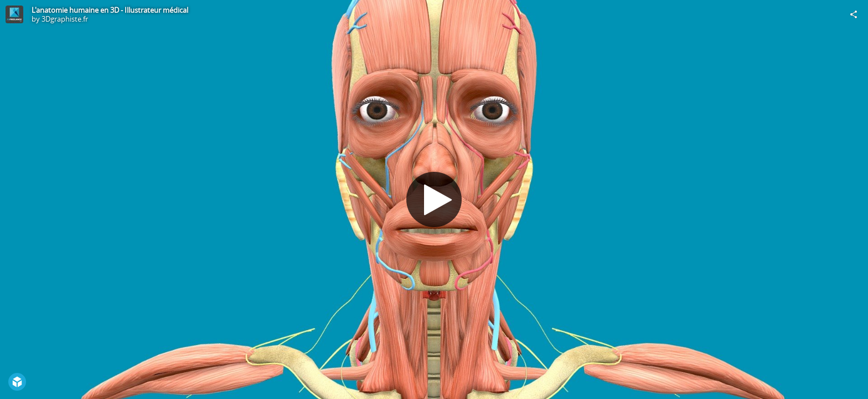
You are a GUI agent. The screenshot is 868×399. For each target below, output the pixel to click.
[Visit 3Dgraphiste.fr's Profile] (14, 14)
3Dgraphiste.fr (65, 19)
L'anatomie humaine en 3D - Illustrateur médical (110, 10)
